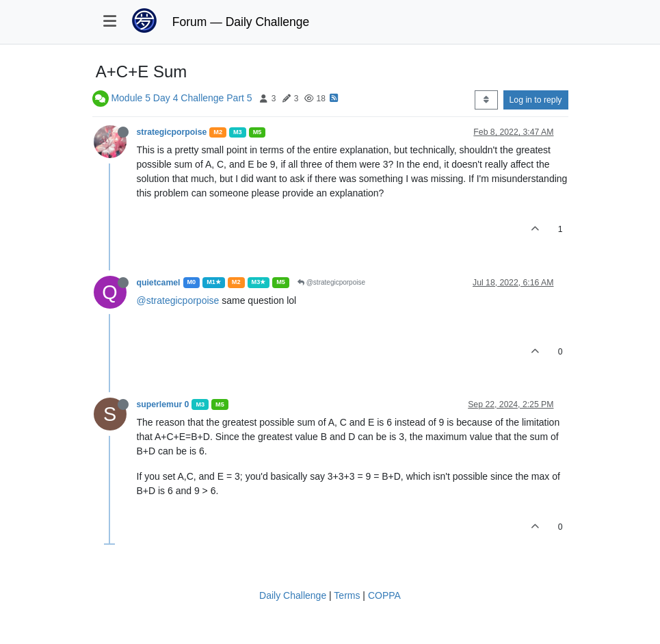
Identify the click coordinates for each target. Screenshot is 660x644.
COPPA (384, 595)
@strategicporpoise (331, 282)
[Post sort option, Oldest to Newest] (486, 100)
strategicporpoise (172, 132)
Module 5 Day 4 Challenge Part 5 (181, 98)
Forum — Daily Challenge (241, 22)
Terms (347, 595)
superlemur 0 (163, 404)
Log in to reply (536, 100)
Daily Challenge (293, 595)
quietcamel (159, 283)
